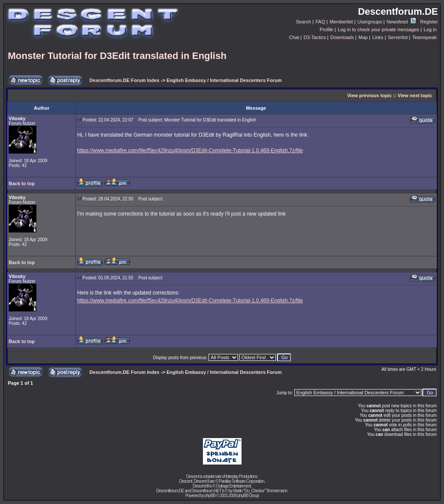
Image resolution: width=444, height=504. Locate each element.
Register (429, 22)
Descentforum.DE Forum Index (124, 80)
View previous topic (369, 95)
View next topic (415, 95)
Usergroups (370, 22)
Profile (326, 29)
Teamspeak (424, 37)
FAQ (320, 22)
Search (304, 22)
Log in (430, 29)
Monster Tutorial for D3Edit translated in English (117, 56)
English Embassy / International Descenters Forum (224, 80)
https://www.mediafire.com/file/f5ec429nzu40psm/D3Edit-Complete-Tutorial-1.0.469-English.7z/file (190, 151)
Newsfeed (401, 22)
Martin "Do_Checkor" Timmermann (260, 491)
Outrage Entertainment (233, 486)
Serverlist (398, 37)
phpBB (210, 496)
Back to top (22, 183)
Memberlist (341, 22)
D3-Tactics (315, 37)
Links (378, 37)
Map (363, 37)
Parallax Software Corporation (242, 481)
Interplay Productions (241, 476)
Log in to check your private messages (379, 29)
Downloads (342, 37)
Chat (294, 37)
